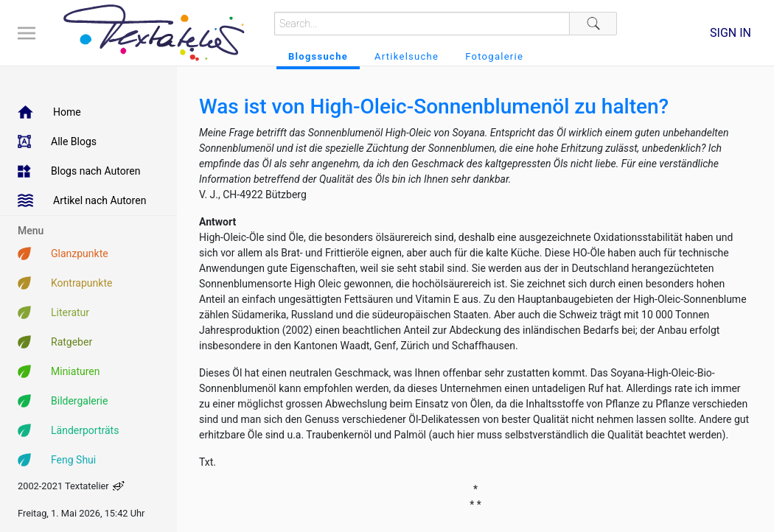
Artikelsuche (407, 56)
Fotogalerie (494, 56)
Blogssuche (318, 56)
